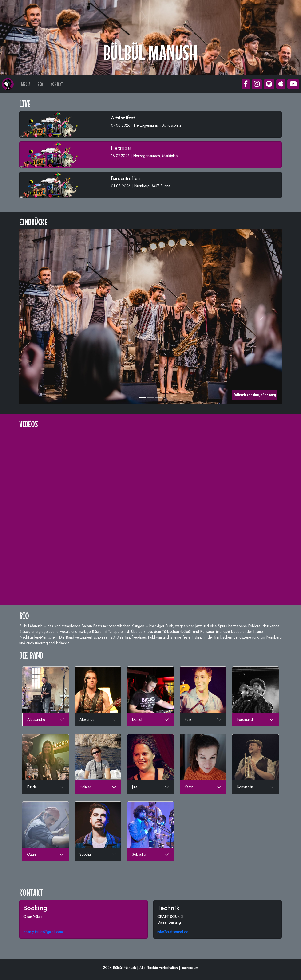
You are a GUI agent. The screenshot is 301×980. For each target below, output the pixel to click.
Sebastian (140, 854)
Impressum (190, 968)
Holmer (85, 787)
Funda (32, 787)
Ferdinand (245, 719)
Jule (135, 787)
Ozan (31, 854)
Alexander (88, 719)
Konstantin (245, 787)
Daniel (137, 719)
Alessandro (36, 719)
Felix (188, 719)
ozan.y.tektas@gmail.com (43, 932)
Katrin (189, 787)
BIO (40, 84)
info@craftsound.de (173, 932)
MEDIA (26, 84)
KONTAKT (57, 84)
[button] (246, 84)
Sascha (85, 854)
